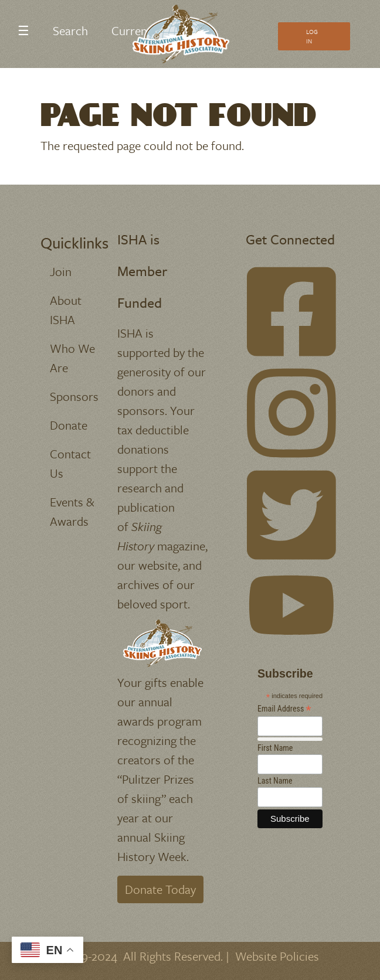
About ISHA (66, 310)
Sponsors (74, 396)
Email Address (284, 709)
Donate (69, 425)
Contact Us (70, 463)
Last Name (275, 781)
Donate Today (160, 889)
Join (61, 271)
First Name (275, 748)
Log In (312, 36)
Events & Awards (72, 511)
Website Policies (277, 956)
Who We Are (72, 358)
